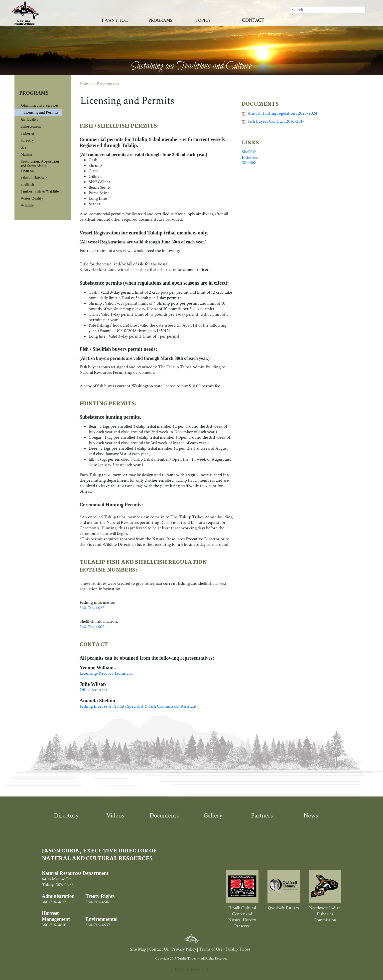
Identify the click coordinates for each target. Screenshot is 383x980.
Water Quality (32, 198)
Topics (203, 20)
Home (85, 84)
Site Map (138, 949)
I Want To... (115, 20)
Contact (253, 20)
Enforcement (31, 126)
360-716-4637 (98, 925)
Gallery (213, 815)
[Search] (328, 10)
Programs (160, 20)
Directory (66, 815)
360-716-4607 (92, 627)
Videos (115, 815)
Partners (262, 815)
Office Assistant (93, 690)
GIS (23, 147)
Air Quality (29, 119)
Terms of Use (211, 949)
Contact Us (159, 949)
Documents (164, 815)
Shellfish (27, 184)
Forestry (27, 140)
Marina (26, 154)
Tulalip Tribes (238, 949)
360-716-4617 (54, 902)
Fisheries (28, 133)
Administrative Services (39, 105)
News (311, 815)
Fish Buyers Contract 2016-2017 (273, 121)
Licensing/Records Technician (107, 673)
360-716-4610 (54, 925)
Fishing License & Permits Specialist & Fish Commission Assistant (138, 706)
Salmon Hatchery (34, 177)
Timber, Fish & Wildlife (40, 191)
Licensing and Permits (41, 112)
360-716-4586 (98, 902)
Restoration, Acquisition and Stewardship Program (40, 166)
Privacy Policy (184, 949)
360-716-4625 (92, 608)
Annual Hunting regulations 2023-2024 (280, 113)
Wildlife (27, 205)
